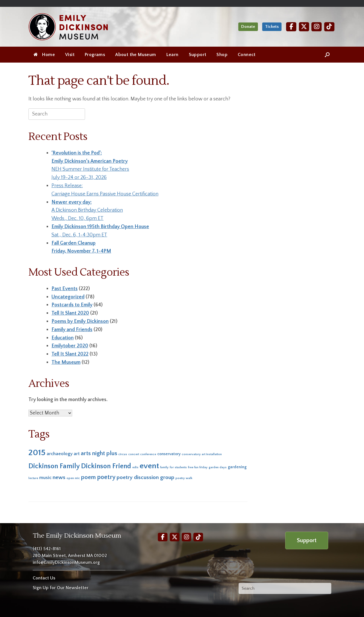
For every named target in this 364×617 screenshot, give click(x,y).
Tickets (272, 27)
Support (198, 55)
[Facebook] (291, 27)
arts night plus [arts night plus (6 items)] (99, 453)
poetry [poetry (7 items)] (106, 477)
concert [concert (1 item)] (134, 454)
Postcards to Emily (72, 305)
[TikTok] (329, 27)
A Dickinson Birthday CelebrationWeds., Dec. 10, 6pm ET (87, 211)
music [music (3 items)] (45, 478)
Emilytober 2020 (70, 346)
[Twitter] (304, 27)
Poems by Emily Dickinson (80, 321)
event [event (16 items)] (149, 466)
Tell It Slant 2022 (70, 354)
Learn (172, 55)
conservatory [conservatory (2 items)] (169, 454)
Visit (70, 55)
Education (63, 338)
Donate (248, 27)
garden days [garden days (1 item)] (218, 467)
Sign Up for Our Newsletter (61, 588)
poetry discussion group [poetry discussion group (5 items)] (145, 477)
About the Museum (136, 55)
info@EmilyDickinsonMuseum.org (66, 562)
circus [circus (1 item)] (123, 454)
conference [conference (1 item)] (148, 454)
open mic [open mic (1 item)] (73, 478)
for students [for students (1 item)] (178, 467)
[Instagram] (317, 27)
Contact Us (44, 578)
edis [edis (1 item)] (135, 467)
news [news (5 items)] (59, 477)
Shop (222, 55)
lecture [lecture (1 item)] (33, 478)
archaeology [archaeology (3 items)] (60, 454)
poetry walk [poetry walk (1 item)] (184, 478)
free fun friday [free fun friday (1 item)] (198, 467)
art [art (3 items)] (77, 454)
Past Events (65, 289)
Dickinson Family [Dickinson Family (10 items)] (54, 466)
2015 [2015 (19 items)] (37, 453)
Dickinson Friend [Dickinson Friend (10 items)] (106, 466)
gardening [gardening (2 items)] (237, 467)
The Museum (66, 362)
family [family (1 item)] (164, 467)
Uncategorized (68, 297)
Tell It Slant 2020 (70, 313)
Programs (95, 55)
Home (44, 55)
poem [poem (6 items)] (88, 477)
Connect (247, 55)
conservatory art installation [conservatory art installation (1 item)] (202, 454)
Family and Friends (72, 330)
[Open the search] (327, 55)
